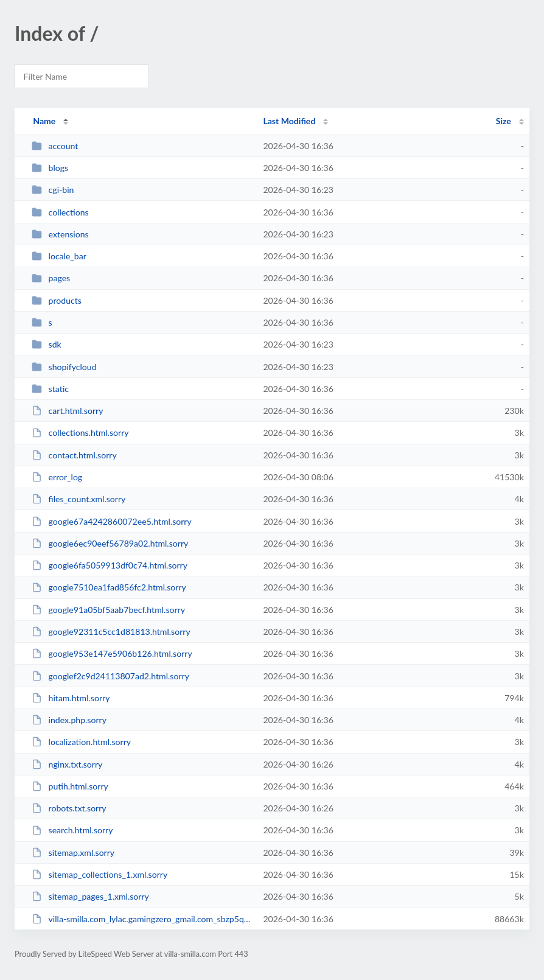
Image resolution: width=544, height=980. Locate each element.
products (57, 300)
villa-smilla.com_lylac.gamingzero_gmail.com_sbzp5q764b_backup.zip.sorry (142, 919)
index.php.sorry (69, 720)
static (50, 389)
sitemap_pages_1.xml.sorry (90, 896)
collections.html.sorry (80, 432)
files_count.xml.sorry (78, 499)
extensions (60, 234)
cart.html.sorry (67, 411)
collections (60, 212)
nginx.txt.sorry (67, 764)
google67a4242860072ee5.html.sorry (112, 521)
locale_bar (59, 256)
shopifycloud (64, 367)
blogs (50, 168)
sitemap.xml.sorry (73, 852)
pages (51, 278)
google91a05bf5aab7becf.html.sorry (108, 610)
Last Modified (289, 121)
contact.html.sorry (74, 455)
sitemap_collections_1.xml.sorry (99, 874)
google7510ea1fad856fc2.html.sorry (109, 587)
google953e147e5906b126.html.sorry (112, 653)
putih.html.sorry (70, 786)
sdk (47, 344)
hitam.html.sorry (71, 698)
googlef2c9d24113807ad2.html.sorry (110, 676)
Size (504, 121)
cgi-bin (53, 190)
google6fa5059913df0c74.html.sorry (110, 565)
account (55, 146)
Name (44, 121)
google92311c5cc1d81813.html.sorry (111, 632)
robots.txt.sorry (69, 808)
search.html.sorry (72, 830)
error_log (57, 477)
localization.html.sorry (81, 742)
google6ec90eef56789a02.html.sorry (110, 543)
